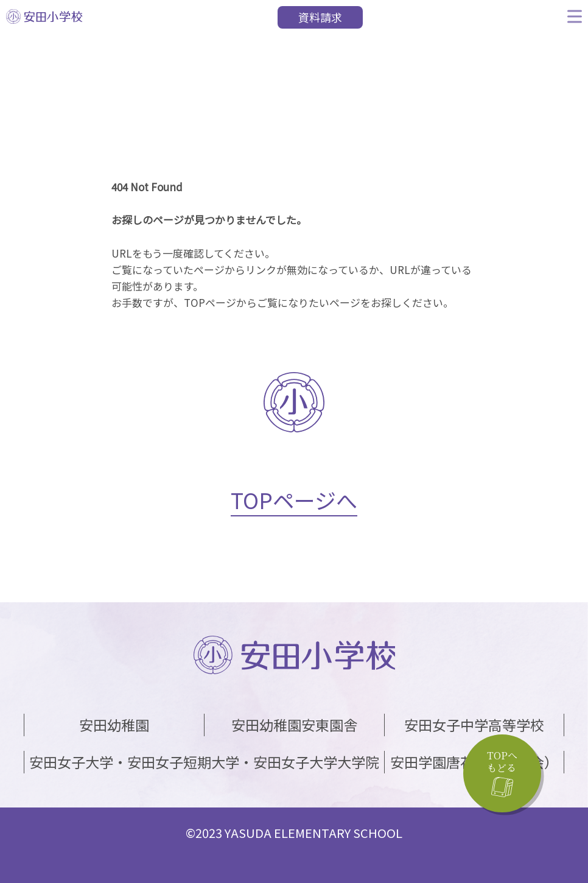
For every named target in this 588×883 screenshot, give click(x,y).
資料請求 (320, 17)
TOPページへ (294, 500)
